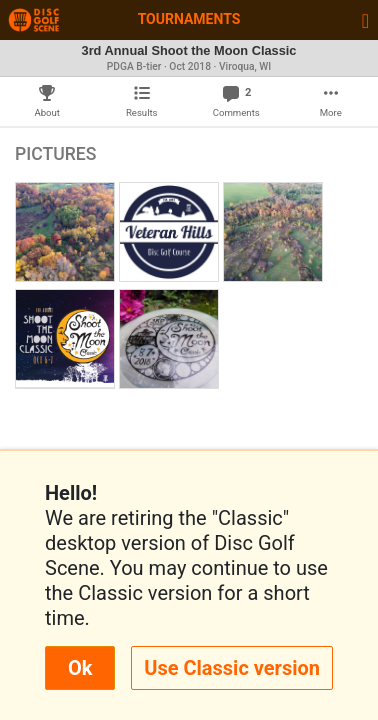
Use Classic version (232, 668)
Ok (80, 668)
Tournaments (189, 19)
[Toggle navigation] (365, 20)
